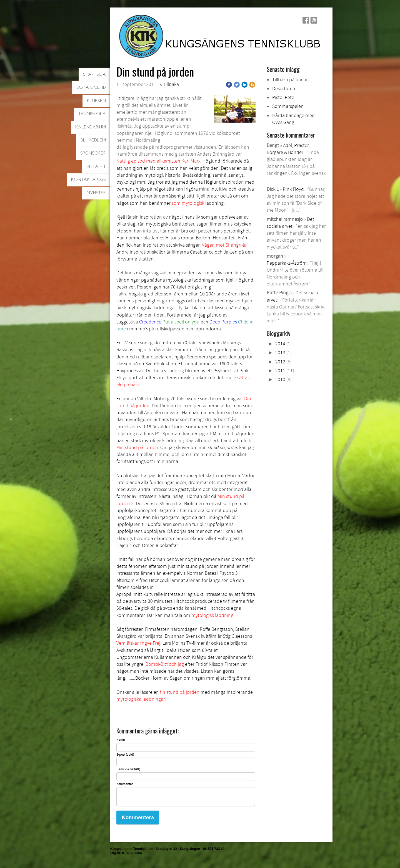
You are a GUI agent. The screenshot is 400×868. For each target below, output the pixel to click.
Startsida (94, 75)
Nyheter (96, 193)
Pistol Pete (283, 98)
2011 (280, 371)
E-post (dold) (125, 755)
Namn (121, 740)
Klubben (96, 101)
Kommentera (138, 817)
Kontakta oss (88, 180)
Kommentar (125, 784)
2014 (280, 344)
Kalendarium (91, 127)
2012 (280, 362)
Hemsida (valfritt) (128, 770)
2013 (280, 353)
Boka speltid (91, 88)
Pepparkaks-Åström (287, 263)
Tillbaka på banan (291, 80)
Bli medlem (93, 140)
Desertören (284, 89)
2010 (280, 380)
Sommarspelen (288, 106)
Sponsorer (93, 153)
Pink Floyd (293, 189)
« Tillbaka (169, 84)
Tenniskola (92, 114)
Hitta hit (96, 167)
